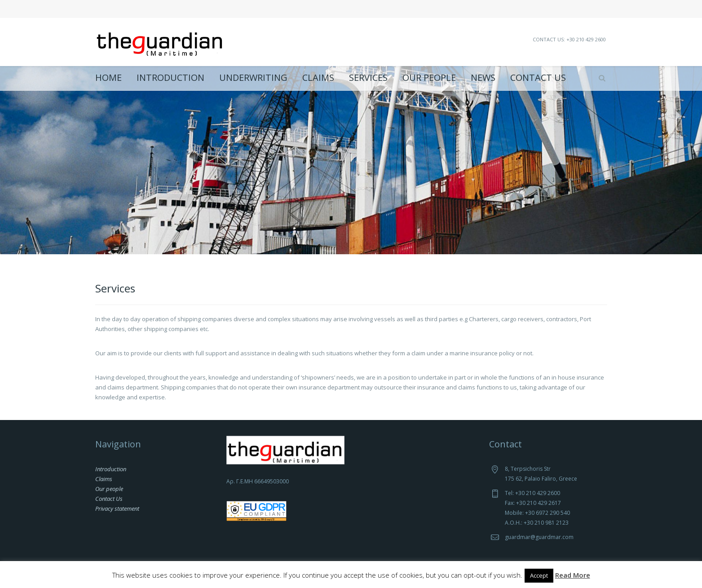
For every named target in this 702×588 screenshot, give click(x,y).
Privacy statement (117, 508)
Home (108, 78)
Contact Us (538, 78)
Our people (429, 78)
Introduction (170, 78)
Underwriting (253, 78)
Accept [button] (539, 575)
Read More (573, 575)
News (483, 78)
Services (368, 78)
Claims (318, 78)
